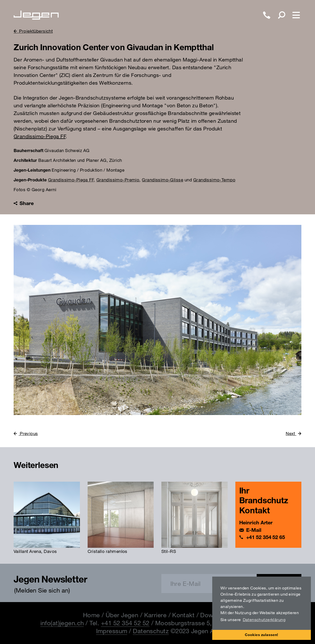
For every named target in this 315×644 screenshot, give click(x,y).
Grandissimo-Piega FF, (72, 180)
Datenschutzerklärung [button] (264, 619)
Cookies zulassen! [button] (262, 635)
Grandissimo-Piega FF (40, 136)
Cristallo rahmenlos (108, 551)
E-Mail (254, 530)
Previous (28, 433)
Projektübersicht (36, 31)
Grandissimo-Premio (118, 180)
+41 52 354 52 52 (125, 623)
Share (24, 203)
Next (291, 433)
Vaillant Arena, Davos (35, 551)
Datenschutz (151, 631)
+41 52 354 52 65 (266, 537)
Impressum (112, 631)
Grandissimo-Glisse (163, 180)
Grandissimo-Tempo (214, 180)
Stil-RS (169, 551)
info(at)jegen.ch (62, 623)
